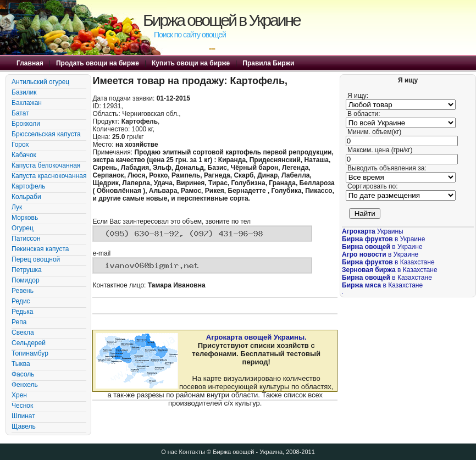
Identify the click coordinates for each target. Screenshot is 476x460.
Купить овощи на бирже (191, 63)
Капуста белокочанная (46, 165)
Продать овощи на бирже (98, 63)
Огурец (23, 228)
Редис (21, 301)
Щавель (24, 426)
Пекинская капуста (40, 249)
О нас (169, 452)
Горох (20, 145)
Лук (17, 207)
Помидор (26, 280)
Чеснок (22, 406)
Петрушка (27, 270)
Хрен (19, 395)
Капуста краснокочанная (49, 176)
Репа (19, 322)
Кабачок (24, 155)
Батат (20, 113)
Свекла (23, 332)
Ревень (23, 291)
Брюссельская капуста (46, 134)
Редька (22, 312)
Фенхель (25, 385)
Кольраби (26, 197)
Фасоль (23, 374)
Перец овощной (36, 259)
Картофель (29, 186)
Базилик (24, 92)
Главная (30, 63)
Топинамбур (30, 353)
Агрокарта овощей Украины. (256, 337)
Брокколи (26, 124)
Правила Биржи (268, 63)
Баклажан (27, 103)
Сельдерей (29, 343)
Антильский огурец (40, 82)
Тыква (21, 364)
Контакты (192, 452)
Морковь (25, 218)
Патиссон (26, 239)
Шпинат (23, 416)
